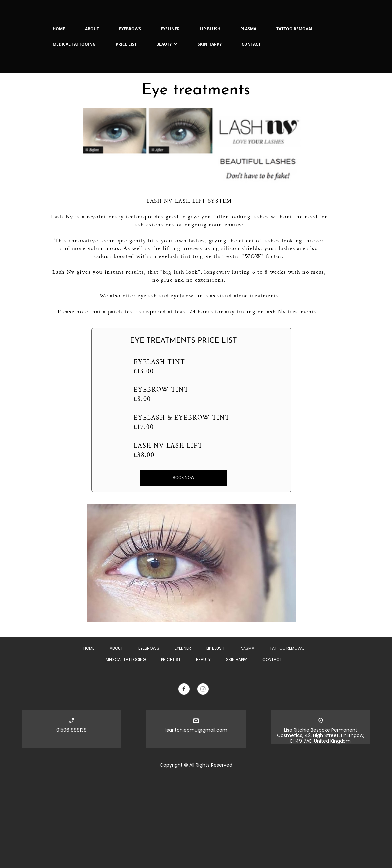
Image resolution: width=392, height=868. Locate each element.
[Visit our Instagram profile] (203, 689)
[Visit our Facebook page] (184, 689)
